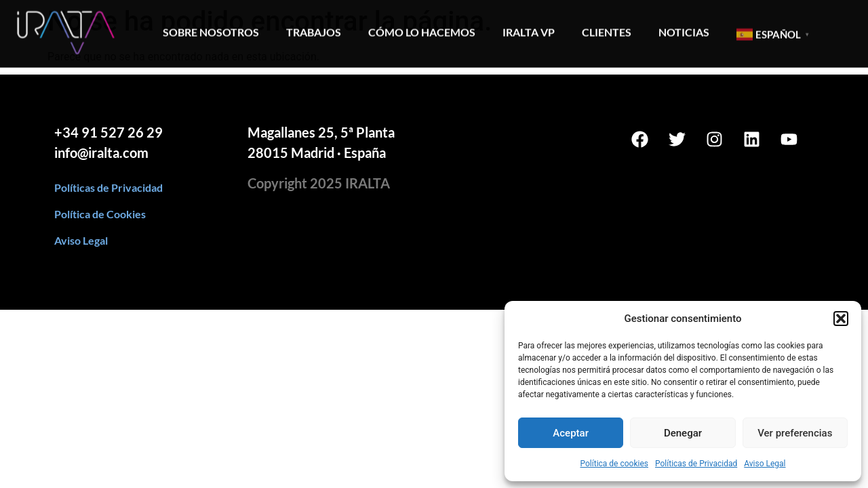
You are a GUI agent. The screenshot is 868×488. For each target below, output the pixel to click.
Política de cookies (614, 464)
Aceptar (571, 433)
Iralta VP (529, 29)
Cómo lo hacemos (422, 29)
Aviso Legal (765, 464)
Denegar (683, 433)
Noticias (684, 29)
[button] (841, 319)
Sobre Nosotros (211, 29)
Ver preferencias (795, 433)
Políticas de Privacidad (696, 464)
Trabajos (314, 29)
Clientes (607, 29)
